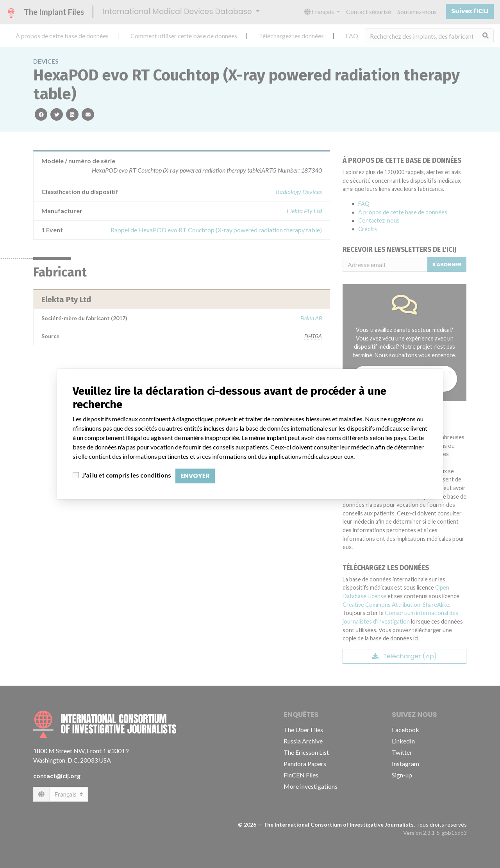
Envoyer (195, 476)
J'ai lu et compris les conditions (127, 475)
